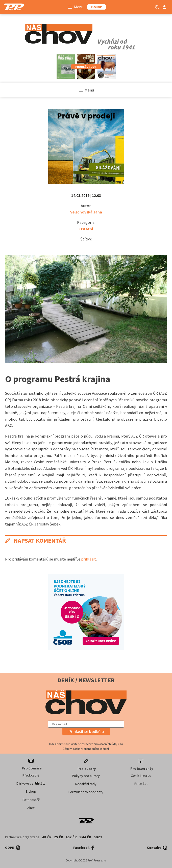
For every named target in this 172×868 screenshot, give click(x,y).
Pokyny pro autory (86, 776)
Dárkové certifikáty (31, 783)
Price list (141, 784)
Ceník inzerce (141, 776)
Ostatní (86, 229)
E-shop (31, 791)
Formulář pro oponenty (86, 792)
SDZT (98, 837)
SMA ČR (85, 837)
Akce (31, 808)
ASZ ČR (71, 837)
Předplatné (31, 775)
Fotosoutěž (31, 800)
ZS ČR (59, 837)
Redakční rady (86, 784)
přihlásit (89, 559)
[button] (86, 731)
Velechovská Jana (86, 212)
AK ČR (47, 837)
